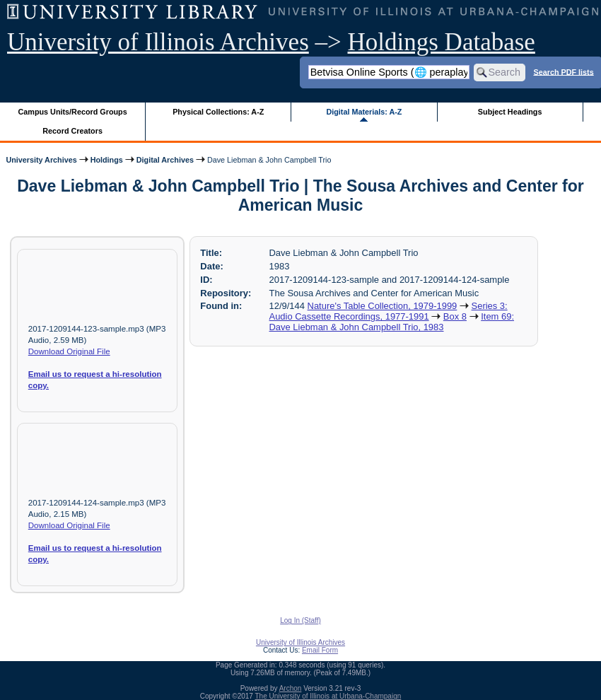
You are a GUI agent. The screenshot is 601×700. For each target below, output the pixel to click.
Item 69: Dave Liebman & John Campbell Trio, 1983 (392, 322)
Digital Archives (165, 160)
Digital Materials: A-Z (364, 112)
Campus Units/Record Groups (73, 112)
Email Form (320, 650)
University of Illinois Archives (158, 42)
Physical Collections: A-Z (218, 112)
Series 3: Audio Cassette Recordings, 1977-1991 (389, 311)
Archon (291, 688)
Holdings (107, 160)
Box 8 (455, 316)
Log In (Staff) (300, 620)
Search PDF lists (563, 71)
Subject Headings (510, 112)
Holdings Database (442, 42)
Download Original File (69, 351)
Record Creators (72, 131)
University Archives (41, 160)
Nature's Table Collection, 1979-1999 (383, 306)
